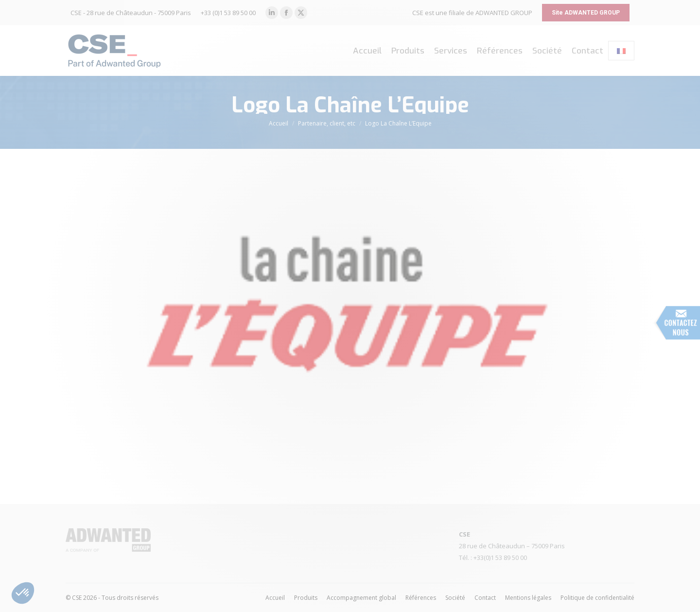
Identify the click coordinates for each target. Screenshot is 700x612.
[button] (23, 593)
